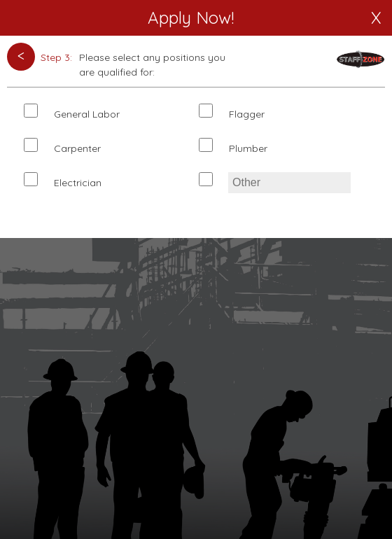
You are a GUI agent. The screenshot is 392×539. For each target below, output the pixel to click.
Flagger (247, 114)
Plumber (248, 148)
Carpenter (77, 148)
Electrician (78, 183)
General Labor (87, 114)
